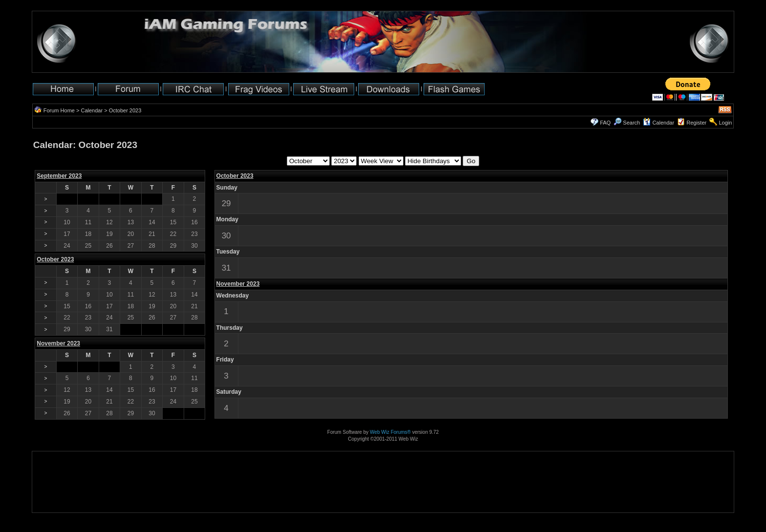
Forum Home (59, 110)
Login (725, 123)
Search (627, 123)
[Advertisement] (63, 482)
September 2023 (59, 176)
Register (696, 123)
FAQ (605, 123)
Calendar (92, 110)
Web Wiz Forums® (390, 432)
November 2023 (238, 284)
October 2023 (235, 176)
